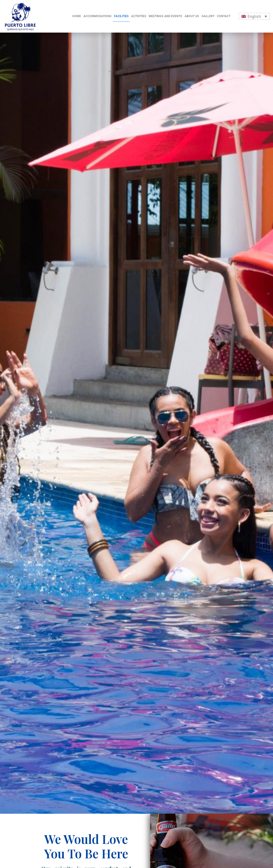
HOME (77, 16)
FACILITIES (121, 16)
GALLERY (208, 16)
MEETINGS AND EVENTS (165, 16)
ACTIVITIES (139, 16)
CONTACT (224, 16)
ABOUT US (192, 16)
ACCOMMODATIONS (97, 16)
